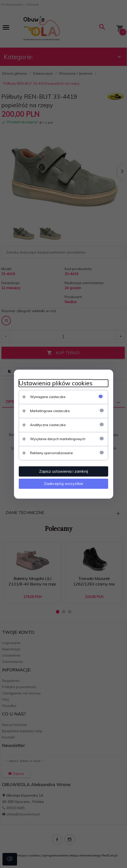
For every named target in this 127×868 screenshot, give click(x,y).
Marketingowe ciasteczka (50, 411)
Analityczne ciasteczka (48, 425)
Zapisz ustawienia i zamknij (63, 471)
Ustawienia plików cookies (55, 383)
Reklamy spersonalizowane (51, 453)
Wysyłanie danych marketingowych (57, 439)
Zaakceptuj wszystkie (63, 483)
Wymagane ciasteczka (47, 397)
